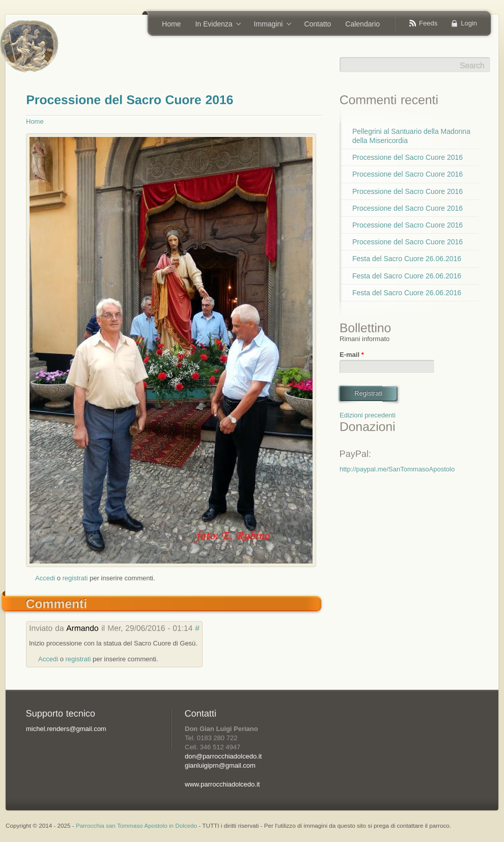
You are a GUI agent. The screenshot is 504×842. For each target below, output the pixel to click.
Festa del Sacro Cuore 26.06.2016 (407, 259)
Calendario (362, 24)
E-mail (352, 355)
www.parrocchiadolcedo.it (222, 784)
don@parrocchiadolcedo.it (223, 756)
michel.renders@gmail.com (66, 729)
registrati (75, 578)
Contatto (317, 24)
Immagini (269, 25)
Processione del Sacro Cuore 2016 (408, 157)
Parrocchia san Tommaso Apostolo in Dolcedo (136, 825)
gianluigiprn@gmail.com (220, 765)
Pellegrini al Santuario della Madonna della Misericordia (411, 136)
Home (171, 24)
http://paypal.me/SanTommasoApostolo (397, 469)
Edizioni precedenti (368, 415)
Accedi (45, 578)
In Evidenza (214, 25)
